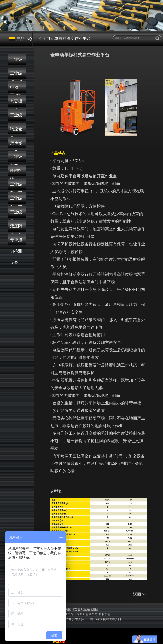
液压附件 (16, 228)
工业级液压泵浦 (16, 158)
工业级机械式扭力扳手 (16, 61)
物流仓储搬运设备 (16, 131)
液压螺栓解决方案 (16, 144)
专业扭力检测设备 (16, 242)
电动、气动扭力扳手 (16, 89)
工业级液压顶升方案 (16, 186)
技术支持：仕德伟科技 (87, 619)
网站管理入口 (112, 619)
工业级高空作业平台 (16, 214)
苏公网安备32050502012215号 (72, 619)
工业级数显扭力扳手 (16, 75)
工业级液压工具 (16, 200)
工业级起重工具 (16, 117)
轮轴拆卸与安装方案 (16, 172)
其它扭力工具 (16, 103)
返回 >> (140, 594)
